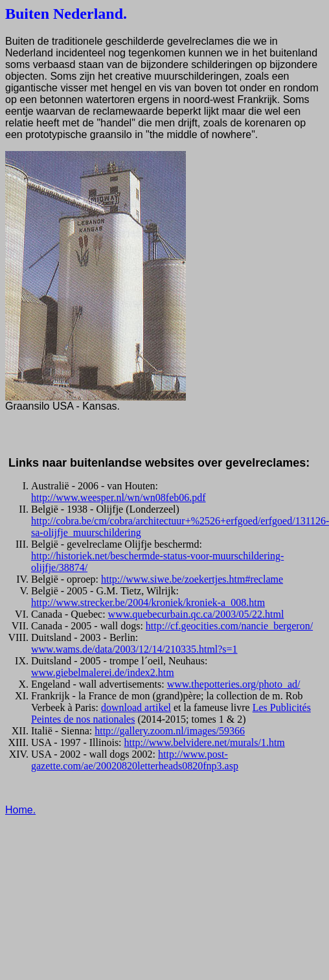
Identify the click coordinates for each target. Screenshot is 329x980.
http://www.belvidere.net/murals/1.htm (205, 742)
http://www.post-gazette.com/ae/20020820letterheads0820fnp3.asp (135, 760)
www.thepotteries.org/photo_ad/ (234, 684)
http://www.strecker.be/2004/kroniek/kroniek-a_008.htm (148, 602)
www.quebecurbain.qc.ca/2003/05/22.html (196, 614)
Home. (20, 810)
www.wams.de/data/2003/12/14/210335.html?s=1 (134, 649)
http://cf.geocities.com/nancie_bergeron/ (229, 626)
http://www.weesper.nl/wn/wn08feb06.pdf (119, 497)
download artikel (136, 707)
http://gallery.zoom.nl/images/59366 (170, 731)
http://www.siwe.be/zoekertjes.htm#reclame (192, 579)
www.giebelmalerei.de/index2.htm (103, 672)
